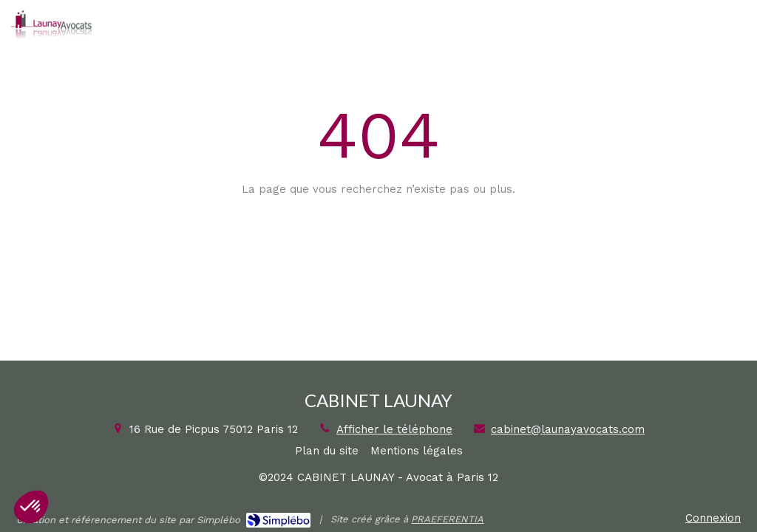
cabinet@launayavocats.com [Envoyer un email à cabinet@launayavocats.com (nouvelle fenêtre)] (568, 429)
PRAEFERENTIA (447, 519)
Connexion (713, 518)
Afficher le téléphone (394, 429)
